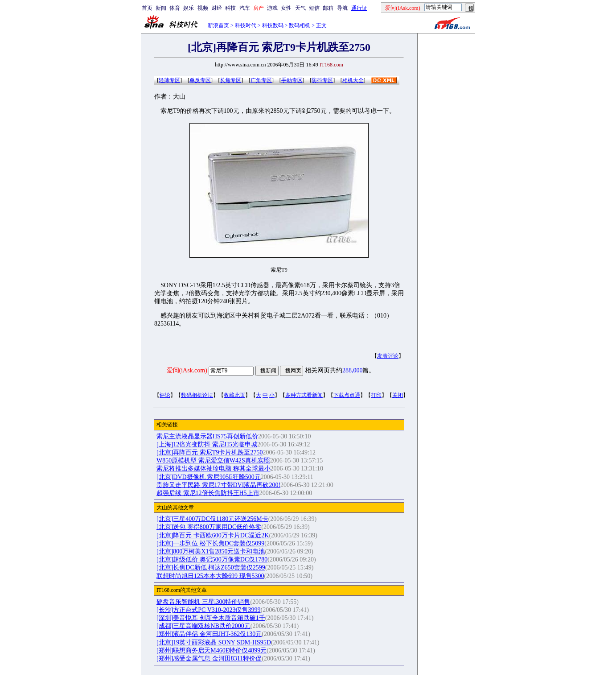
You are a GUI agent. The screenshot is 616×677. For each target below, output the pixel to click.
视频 (203, 8)
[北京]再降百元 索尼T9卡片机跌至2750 (209, 452)
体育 (175, 8)
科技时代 (246, 25)
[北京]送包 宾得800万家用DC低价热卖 (209, 527)
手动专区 (292, 80)
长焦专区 (230, 80)
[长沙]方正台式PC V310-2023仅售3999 (208, 610)
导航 (342, 8)
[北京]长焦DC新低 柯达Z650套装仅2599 (211, 568)
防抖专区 (322, 80)
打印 (376, 395)
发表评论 (388, 356)
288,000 (353, 370)
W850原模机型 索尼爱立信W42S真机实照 (213, 460)
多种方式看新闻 (304, 395)
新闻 (161, 8)
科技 (230, 8)
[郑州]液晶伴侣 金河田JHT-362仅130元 (209, 634)
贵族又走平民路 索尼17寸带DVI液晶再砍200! (218, 485)
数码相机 (300, 25)
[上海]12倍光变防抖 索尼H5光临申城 (207, 444)
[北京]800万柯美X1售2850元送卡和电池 (211, 551)
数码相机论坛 (197, 395)
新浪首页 (218, 25)
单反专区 (200, 80)
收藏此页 (234, 395)
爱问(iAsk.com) (187, 370)
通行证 (359, 8)
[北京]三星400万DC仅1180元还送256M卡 (212, 519)
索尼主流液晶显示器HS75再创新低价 (207, 436)
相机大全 (353, 80)
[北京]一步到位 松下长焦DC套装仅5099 (210, 543)
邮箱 (328, 8)
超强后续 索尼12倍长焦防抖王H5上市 (208, 493)
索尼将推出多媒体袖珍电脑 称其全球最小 (214, 469)
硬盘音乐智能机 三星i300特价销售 (203, 602)
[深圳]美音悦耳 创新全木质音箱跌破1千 (211, 618)
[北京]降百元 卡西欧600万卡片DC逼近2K (213, 535)
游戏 (272, 8)
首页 (147, 8)
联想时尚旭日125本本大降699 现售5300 (210, 576)
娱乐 (189, 8)
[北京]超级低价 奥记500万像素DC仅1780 (212, 559)
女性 (286, 8)
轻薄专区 (169, 80)
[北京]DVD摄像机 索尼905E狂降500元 (209, 477)
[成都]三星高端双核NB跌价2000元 (203, 626)
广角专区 (261, 80)
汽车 (245, 8)
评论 (165, 395)
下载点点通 (347, 395)
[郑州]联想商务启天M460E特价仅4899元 (211, 650)
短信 (314, 8)
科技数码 (273, 25)
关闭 (398, 395)
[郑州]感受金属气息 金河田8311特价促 (209, 658)
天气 (300, 8)
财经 (217, 8)
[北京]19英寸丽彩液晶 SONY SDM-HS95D (214, 642)
